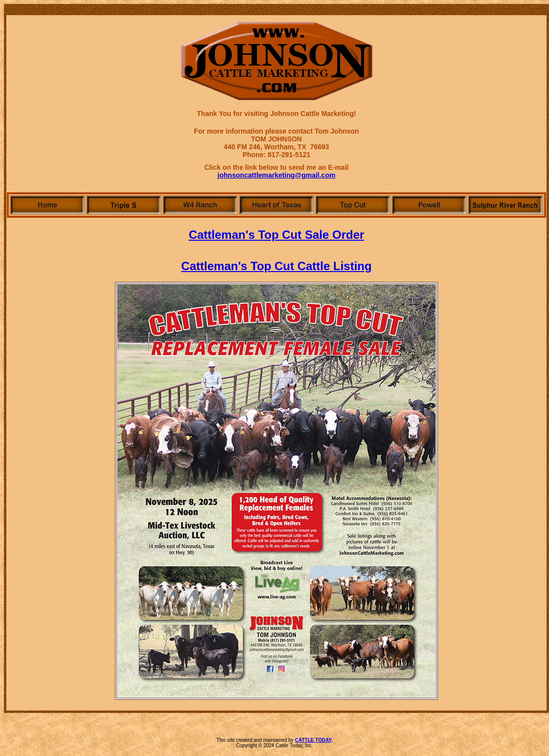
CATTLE (305, 740)
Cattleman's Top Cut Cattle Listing (276, 266)
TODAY (323, 740)
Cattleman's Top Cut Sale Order (277, 235)
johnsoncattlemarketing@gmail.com (277, 175)
